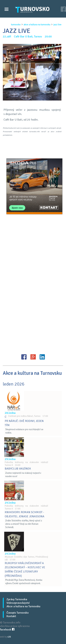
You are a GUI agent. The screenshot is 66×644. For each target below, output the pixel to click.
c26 (9, 637)
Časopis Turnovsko (18, 613)
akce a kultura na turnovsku (37, 25)
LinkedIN (42, 357)
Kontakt (11, 616)
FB (24, 357)
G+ (33, 357)
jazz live (57, 25)
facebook (7, 630)
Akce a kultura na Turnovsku (23, 606)
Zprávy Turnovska (17, 599)
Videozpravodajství (18, 603)
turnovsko (16, 25)
